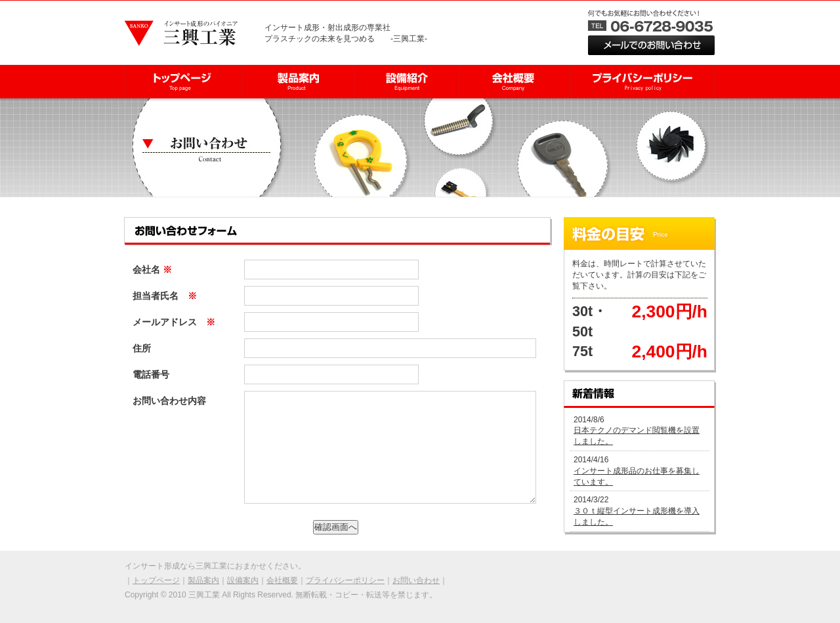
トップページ (156, 580)
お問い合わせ (416, 580)
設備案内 (243, 580)
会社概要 (282, 580)
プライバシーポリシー (345, 580)
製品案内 (203, 580)
